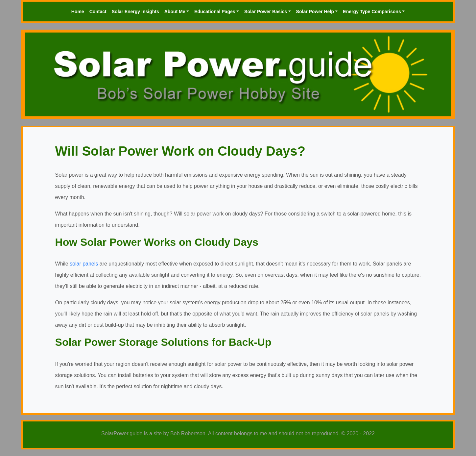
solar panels (84, 264)
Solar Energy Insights (135, 12)
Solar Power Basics (266, 12)
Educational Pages (215, 12)
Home (78, 12)
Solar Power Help (315, 12)
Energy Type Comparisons (372, 12)
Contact (98, 12)
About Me (175, 12)
